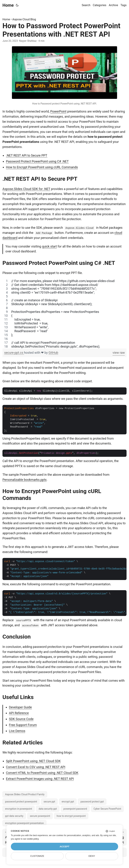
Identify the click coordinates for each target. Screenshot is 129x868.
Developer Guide (20, 707)
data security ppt (48, 809)
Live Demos (17, 731)
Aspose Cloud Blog (24, 19)
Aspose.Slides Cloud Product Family (25, 794)
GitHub (53, 353)
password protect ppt (92, 802)
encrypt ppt (68, 802)
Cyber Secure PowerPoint (107, 809)
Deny (92, 856)
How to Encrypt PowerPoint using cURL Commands (42, 167)
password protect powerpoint (21, 802)
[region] (64, 314)
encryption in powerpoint (19, 809)
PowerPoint (58, 111)
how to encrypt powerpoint (71, 816)
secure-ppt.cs (14, 353)
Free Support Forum (23, 725)
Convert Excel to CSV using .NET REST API (36, 767)
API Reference (19, 713)
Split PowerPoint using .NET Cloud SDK (33, 761)
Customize (37, 856)
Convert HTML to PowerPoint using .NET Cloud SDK (42, 773)
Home (8, 5)
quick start (49, 246)
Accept (64, 847)
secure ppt (49, 802)
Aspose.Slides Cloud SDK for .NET (26, 189)
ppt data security (14, 816)
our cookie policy (31, 839)
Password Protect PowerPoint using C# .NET (37, 161)
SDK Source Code (21, 719)
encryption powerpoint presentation (24, 823)
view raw (119, 353)
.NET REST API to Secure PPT (27, 155)
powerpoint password (75, 809)
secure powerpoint (40, 816)
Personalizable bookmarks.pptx (25, 480)
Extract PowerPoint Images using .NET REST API (40, 779)
